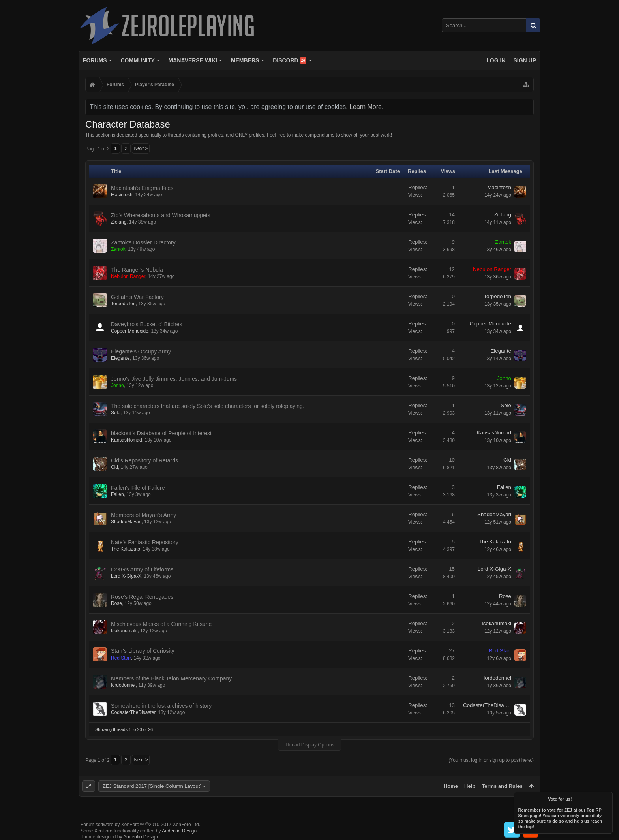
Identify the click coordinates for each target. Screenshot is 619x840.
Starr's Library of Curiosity (143, 651)
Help (470, 786)
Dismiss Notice (607, 797)
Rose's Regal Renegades (142, 597)
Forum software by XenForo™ (140, 825)
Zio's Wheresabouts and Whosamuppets (161, 215)
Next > (141, 148)
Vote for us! (560, 799)
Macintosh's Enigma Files (142, 188)
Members (245, 60)
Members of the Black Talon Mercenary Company (171, 678)
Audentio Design (179, 831)
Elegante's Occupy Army (141, 351)
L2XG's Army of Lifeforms (142, 569)
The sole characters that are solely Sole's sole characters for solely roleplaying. (208, 406)
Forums (95, 60)
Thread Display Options (309, 745)
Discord (290, 60)
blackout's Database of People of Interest (161, 433)
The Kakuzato (126, 549)
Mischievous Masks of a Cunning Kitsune (161, 624)
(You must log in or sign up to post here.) (491, 760)
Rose (116, 603)
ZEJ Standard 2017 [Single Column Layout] (152, 786)
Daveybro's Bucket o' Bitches (146, 324)
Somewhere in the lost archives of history (161, 706)
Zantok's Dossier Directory (143, 242)
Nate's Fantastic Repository (145, 542)
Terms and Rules (502, 786)
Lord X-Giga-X (126, 576)
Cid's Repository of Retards (144, 460)
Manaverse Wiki (193, 60)
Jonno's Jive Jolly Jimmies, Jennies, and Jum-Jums (174, 379)
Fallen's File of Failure (138, 488)
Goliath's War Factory (137, 297)
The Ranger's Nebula (137, 270)
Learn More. (366, 107)
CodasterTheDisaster (133, 712)
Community (137, 60)
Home (451, 786)
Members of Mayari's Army (143, 515)
